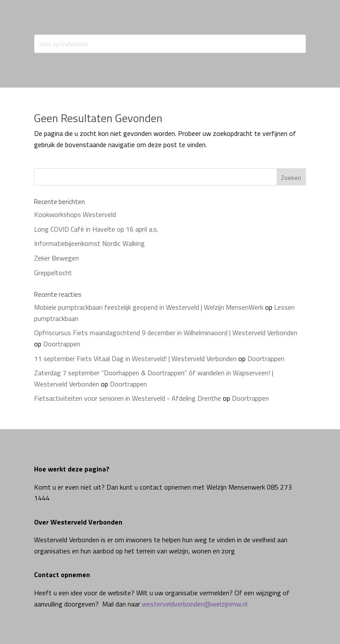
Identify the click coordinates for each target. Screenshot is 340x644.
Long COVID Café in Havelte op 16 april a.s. (96, 229)
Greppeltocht (53, 273)
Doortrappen (62, 344)
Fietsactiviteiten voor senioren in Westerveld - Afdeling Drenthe (128, 398)
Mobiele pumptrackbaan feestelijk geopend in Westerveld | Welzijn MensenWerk (149, 307)
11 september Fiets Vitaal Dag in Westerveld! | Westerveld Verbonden (135, 358)
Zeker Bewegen (56, 258)
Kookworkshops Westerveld (75, 214)
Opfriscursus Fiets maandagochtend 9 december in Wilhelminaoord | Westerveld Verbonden (166, 333)
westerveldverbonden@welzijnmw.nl (195, 604)
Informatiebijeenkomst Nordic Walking (89, 243)
